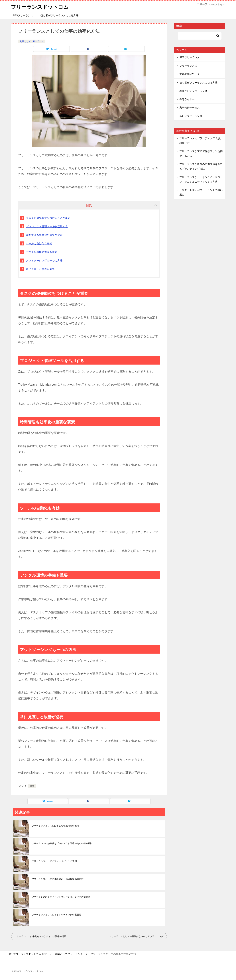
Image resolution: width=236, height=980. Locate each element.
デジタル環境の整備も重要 (42, 252)
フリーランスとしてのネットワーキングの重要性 (57, 915)
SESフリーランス (23, 15)
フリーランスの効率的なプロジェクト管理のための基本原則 (62, 843)
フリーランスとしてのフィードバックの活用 (54, 861)
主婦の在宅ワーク (190, 74)
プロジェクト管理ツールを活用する (47, 226)
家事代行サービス (190, 108)
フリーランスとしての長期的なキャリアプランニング (136, 936)
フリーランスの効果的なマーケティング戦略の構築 (40, 936)
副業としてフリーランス (32, 41)
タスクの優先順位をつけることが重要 (48, 218)
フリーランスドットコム (42, 6)
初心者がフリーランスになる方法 (59, 15)
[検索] (200, 36)
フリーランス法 (188, 66)
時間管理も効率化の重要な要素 (44, 235)
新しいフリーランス (191, 116)
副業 (32, 786)
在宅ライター (187, 99)
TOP (30, 954)
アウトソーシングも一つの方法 (44, 261)
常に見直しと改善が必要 (40, 269)
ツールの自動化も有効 (39, 243)
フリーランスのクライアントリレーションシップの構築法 (61, 897)
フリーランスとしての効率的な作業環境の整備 (55, 826)
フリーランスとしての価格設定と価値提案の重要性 (58, 879)
